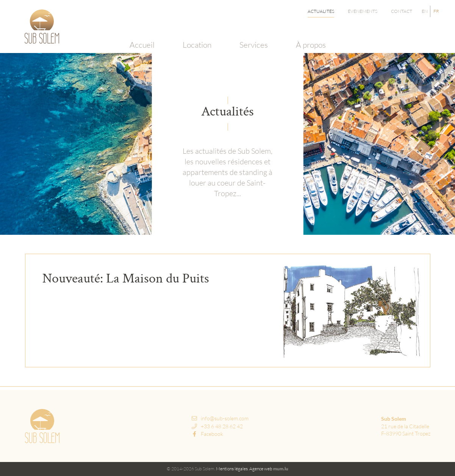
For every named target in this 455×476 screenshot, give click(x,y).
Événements (363, 11)
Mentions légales (232, 469)
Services (253, 36)
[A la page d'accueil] (42, 27)
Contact (402, 11)
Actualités (321, 11)
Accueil (143, 36)
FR (436, 11)
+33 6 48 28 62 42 (222, 426)
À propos (309, 36)
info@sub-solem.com (225, 418)
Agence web (261, 469)
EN (425, 11)
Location (197, 36)
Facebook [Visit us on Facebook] (207, 434)
